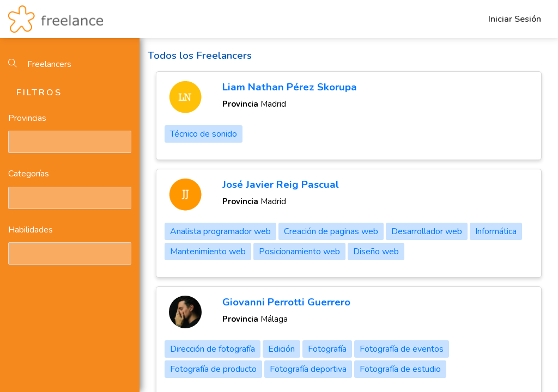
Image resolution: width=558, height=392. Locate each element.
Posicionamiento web (299, 252)
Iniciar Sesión (515, 19)
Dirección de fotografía (213, 349)
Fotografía (327, 349)
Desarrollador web (427, 231)
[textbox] (14, 142)
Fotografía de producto (213, 369)
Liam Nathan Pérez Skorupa (290, 87)
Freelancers (40, 64)
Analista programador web (220, 231)
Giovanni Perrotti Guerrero (286, 302)
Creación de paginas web (331, 231)
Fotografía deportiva (308, 369)
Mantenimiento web (208, 252)
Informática (496, 231)
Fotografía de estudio (400, 369)
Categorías (29, 174)
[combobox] (70, 142)
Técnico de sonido (204, 134)
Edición (281, 349)
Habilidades (31, 230)
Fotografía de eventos (402, 349)
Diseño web (376, 252)
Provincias (27, 118)
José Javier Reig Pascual (281, 185)
